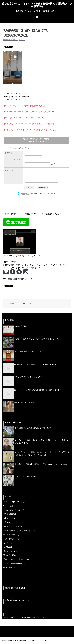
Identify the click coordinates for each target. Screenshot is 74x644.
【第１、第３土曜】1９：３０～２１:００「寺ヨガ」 (24, 118)
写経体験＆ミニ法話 (11, 526)
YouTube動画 (8, 506)
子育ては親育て (9, 539)
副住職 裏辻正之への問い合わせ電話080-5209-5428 (24, 618)
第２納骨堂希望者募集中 (13, 563)
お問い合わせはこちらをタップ (17, 600)
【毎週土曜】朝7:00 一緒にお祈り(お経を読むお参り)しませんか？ (29, 112)
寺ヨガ (6, 543)
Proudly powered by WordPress (13, 640)
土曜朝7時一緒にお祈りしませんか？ (18, 531)
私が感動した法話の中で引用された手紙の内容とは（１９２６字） (41, 464)
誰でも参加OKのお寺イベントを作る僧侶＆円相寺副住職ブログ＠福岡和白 (37, 5)
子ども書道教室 (9, 535)
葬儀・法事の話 (9, 567)
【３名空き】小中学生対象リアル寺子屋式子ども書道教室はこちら (30, 130)
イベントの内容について (13, 510)
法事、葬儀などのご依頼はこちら (16, 559)
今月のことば (9, 518)
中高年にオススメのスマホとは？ (23, 303)
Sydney (35, 640)
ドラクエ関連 (9, 514)
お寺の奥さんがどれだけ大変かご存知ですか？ (33, 428)
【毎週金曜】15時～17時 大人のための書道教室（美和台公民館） (30, 124)
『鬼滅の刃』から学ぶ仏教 (25, 476)
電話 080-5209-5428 (15, 588)
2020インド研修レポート (13, 502)
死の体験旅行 (9, 555)
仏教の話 (7, 522)
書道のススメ (9, 551)
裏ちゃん (22, 40)
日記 (5, 547)
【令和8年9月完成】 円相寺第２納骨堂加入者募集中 (24, 106)
